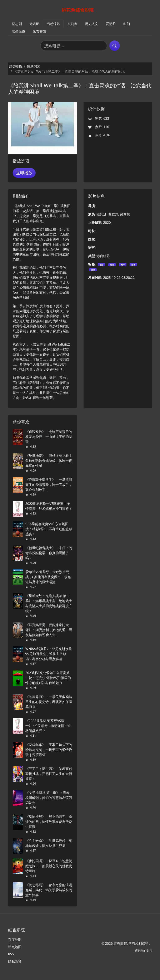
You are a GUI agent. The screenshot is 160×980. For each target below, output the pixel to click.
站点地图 (15, 947)
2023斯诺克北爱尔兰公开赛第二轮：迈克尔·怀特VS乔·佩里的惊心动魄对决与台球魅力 (48, 678)
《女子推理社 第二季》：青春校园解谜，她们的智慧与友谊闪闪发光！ (49, 798)
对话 (112, 265)
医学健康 (19, 32)
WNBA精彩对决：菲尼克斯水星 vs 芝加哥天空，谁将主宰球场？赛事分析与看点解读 (49, 654)
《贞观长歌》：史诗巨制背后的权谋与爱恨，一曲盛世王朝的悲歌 (49, 437)
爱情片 (111, 24)
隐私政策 (15, 961)
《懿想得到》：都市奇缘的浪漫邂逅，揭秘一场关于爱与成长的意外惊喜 (49, 890)
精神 (123, 265)
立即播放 (24, 173)
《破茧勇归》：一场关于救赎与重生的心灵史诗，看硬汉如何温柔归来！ (49, 702)
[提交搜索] (115, 46)
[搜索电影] (74, 46)
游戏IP (34, 24)
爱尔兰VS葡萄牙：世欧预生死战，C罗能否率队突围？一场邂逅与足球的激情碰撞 (48, 577)
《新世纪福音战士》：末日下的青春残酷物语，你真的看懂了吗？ (49, 553)
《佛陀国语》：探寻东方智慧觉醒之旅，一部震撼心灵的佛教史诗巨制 (49, 866)
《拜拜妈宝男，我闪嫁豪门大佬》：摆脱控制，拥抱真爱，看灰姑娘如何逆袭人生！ (49, 630)
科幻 (127, 24)
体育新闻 (39, 32)
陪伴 (133, 265)
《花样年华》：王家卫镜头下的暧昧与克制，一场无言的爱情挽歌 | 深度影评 (49, 750)
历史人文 (92, 24)
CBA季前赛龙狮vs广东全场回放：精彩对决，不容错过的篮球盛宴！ (49, 529)
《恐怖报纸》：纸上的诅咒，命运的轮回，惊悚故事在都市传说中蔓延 (49, 822)
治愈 (101, 265)
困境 (93, 270)
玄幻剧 (72, 24)
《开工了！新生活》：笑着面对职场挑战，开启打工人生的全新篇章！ (49, 774)
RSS (11, 954)
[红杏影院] (80, 10)
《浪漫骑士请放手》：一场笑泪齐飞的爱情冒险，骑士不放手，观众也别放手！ (49, 485)
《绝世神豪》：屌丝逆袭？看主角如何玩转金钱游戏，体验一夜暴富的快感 (49, 461)
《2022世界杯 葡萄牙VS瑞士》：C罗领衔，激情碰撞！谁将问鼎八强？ (48, 726)
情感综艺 (53, 24)
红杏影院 (16, 66)
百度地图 (15, 940)
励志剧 (17, 24)
